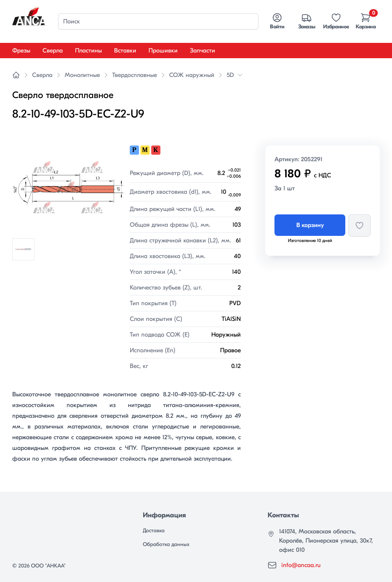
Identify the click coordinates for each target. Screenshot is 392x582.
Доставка (154, 531)
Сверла (53, 51)
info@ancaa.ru (301, 565)
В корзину (310, 225)
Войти (277, 21)
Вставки (125, 51)
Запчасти (203, 51)
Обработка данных (166, 544)
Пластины (88, 51)
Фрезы (21, 51)
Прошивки (163, 51)
